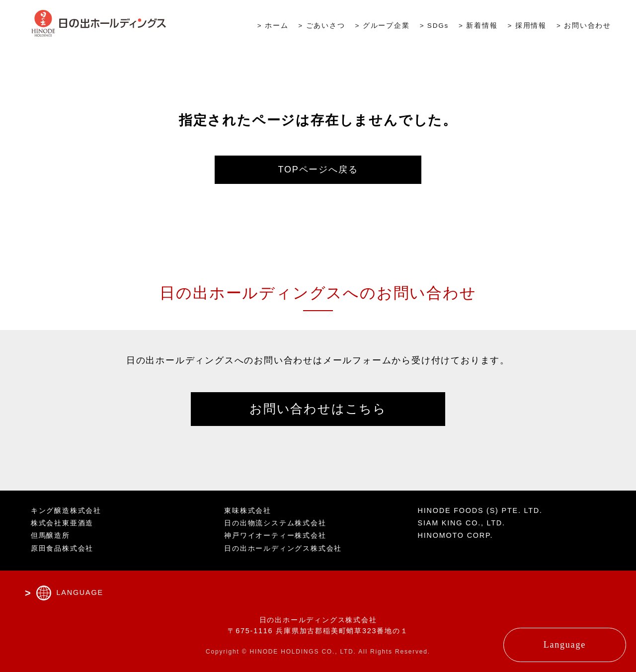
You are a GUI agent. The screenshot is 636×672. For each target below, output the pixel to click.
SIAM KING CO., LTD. (462, 523)
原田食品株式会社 (62, 548)
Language (565, 645)
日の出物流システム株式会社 (275, 523)
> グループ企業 (383, 26)
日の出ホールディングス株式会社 (283, 548)
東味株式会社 (248, 510)
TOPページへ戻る (318, 169)
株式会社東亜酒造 (62, 523)
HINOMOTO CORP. (456, 535)
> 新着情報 (478, 26)
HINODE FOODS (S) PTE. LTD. (480, 510)
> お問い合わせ (584, 26)
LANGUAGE (79, 592)
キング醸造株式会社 (66, 510)
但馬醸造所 (50, 535)
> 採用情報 (527, 26)
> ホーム (273, 26)
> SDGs (434, 26)
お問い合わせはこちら (318, 409)
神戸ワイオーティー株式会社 (275, 535)
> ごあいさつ (321, 26)
